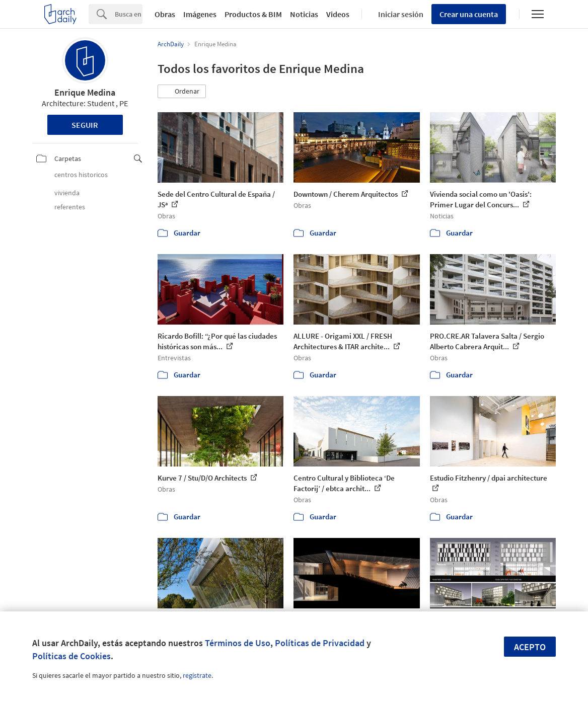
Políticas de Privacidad (320, 643)
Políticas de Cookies (71, 656)
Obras (165, 14)
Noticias (304, 14)
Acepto (530, 647)
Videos (338, 14)
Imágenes (200, 14)
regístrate (197, 675)
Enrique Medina (85, 92)
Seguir (85, 125)
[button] (182, 92)
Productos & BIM (253, 14)
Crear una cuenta (469, 14)
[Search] (129, 14)
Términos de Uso (238, 643)
